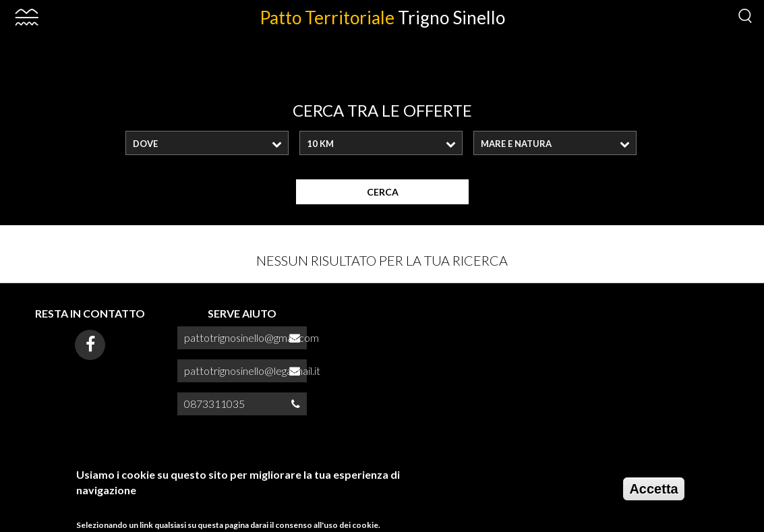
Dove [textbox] (145, 144)
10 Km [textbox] (320, 144)
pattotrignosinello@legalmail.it (252, 371)
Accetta (653, 494)
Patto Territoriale (382, 18)
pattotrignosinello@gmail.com (252, 337)
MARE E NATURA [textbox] (516, 144)
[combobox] (207, 143)
